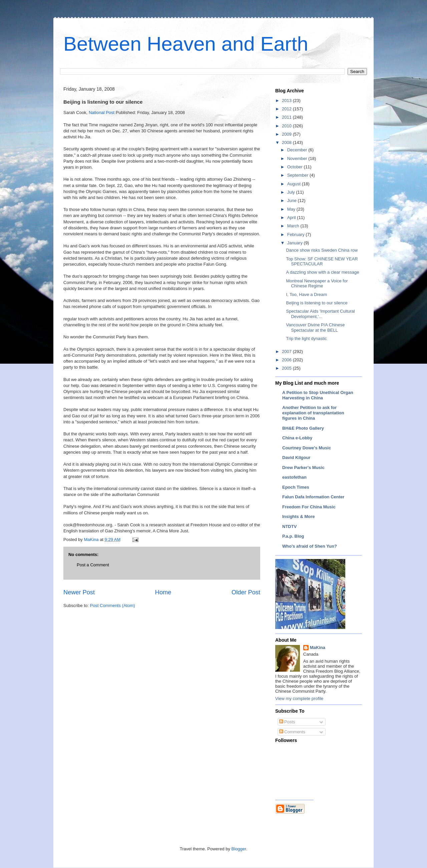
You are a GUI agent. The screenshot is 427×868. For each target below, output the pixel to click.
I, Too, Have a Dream (306, 294)
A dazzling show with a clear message (322, 272)
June (293, 200)
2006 (287, 360)
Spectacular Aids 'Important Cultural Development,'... (320, 314)
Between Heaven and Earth (186, 44)
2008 (287, 142)
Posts (287, 722)
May (292, 209)
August (295, 184)
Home (163, 592)
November (298, 158)
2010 (287, 126)
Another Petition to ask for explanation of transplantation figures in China (313, 413)
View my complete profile (299, 698)
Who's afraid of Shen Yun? (310, 546)
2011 (287, 117)
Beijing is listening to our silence (317, 303)
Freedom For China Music (309, 507)
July (292, 192)
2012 (287, 109)
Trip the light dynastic (306, 338)
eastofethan (294, 477)
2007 (287, 351)
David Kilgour (296, 457)
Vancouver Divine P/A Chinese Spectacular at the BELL (315, 327)
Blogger (239, 849)
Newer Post (79, 592)
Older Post (246, 592)
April (292, 217)
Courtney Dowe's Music (307, 448)
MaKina (318, 647)
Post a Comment (93, 565)
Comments (292, 732)
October (296, 167)
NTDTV (289, 526)
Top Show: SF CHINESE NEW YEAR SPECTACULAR (322, 261)
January (296, 243)
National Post (102, 112)
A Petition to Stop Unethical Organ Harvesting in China (318, 395)
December (298, 150)
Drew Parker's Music (303, 467)
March (294, 226)
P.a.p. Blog (293, 536)
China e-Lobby (297, 438)
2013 (287, 100)
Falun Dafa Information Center (313, 497)
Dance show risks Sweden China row (322, 250)
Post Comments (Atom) (113, 605)
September (298, 175)
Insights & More (299, 516)
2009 (287, 134)
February (297, 234)
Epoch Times (296, 487)
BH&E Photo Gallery (303, 428)
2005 (287, 368)
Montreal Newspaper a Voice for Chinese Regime (317, 283)
